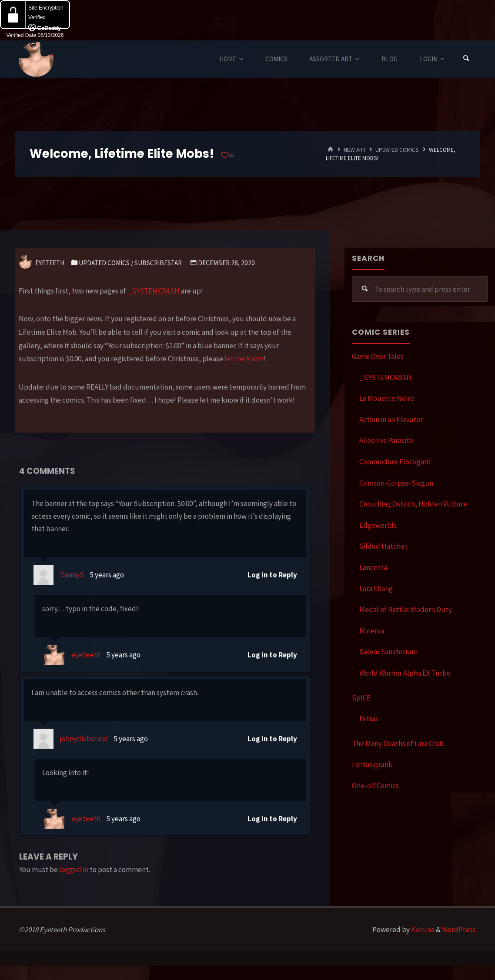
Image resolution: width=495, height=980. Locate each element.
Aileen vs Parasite (386, 440)
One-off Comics (375, 786)
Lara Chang (376, 589)
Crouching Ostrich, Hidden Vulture (413, 504)
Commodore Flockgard (395, 462)
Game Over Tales (378, 357)
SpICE (361, 698)
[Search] (466, 59)
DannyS (72, 575)
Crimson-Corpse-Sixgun (396, 483)
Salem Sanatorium (388, 652)
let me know (244, 359)
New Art (355, 150)
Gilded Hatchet (383, 546)
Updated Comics (397, 150)
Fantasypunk (372, 764)
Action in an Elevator (391, 420)
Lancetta (373, 567)
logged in (74, 870)
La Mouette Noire (387, 398)
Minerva (372, 631)
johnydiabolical (84, 739)
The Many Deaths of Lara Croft (398, 743)
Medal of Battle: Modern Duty (406, 610)
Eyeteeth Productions (36, 60)
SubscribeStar (158, 263)
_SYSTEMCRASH (154, 291)
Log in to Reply (272, 575)
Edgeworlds (378, 525)
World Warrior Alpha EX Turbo (405, 673)
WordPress (459, 930)
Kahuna (422, 930)
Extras (369, 719)
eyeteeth (86, 655)
